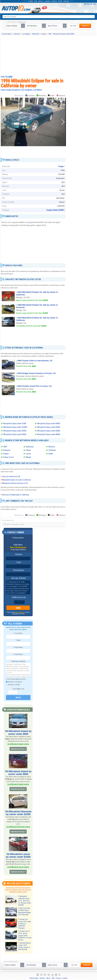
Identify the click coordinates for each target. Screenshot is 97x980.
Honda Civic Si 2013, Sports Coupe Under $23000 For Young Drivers (24, 932)
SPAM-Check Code (18, 598)
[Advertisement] (49, 55)
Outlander (52, 450)
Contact (65, 975)
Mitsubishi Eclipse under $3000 (15, 434)
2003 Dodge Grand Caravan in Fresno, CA (37, 373)
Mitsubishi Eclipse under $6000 (49, 431)
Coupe (61, 166)
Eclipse (6, 454)
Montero (52, 447)
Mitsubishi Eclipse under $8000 (49, 434)
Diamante (7, 450)
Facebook (31, 95)
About (48, 975)
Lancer (28, 454)
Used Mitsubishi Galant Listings (18, 744)
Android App (34, 975)
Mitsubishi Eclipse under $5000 (49, 427)
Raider (51, 454)
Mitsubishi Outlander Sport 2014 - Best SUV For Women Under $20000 (25, 898)
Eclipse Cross (8, 457)
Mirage (28, 457)
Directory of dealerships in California (15, 495)
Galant (28, 450)
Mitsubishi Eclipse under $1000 (15, 424)
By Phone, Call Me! (13, 685)
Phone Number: (18, 570)
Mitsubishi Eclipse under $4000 (49, 424)
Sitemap (42, 975)
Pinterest (62, 95)
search (85, 26)
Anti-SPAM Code (18, 689)
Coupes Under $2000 (55, 210)
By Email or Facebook (14, 682)
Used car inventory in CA (11, 476)
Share (88, 4)
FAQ (53, 975)
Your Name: (18, 633)
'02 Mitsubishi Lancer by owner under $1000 (18, 853)
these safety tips (20, 612)
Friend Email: (18, 654)
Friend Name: (18, 647)
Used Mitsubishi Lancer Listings (18, 864)
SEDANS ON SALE (18, 748)
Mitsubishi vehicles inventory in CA (15, 483)
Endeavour (30, 447)
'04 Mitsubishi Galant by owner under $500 (18, 732)
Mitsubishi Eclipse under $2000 (15, 431)
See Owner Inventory (19, 550)
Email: (18, 562)
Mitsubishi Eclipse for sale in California (16, 480)
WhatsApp (42, 95)
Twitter (51, 95)
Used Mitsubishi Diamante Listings (18, 825)
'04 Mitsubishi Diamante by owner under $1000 (18, 811)
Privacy (58, 975)
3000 (5, 447)
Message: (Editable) (18, 578)
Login (94, 4)
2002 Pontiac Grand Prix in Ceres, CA (34, 386)
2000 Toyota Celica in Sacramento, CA (35, 360)
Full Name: (18, 555)
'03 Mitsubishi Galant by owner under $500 (18, 772)
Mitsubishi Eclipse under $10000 (15, 427)
